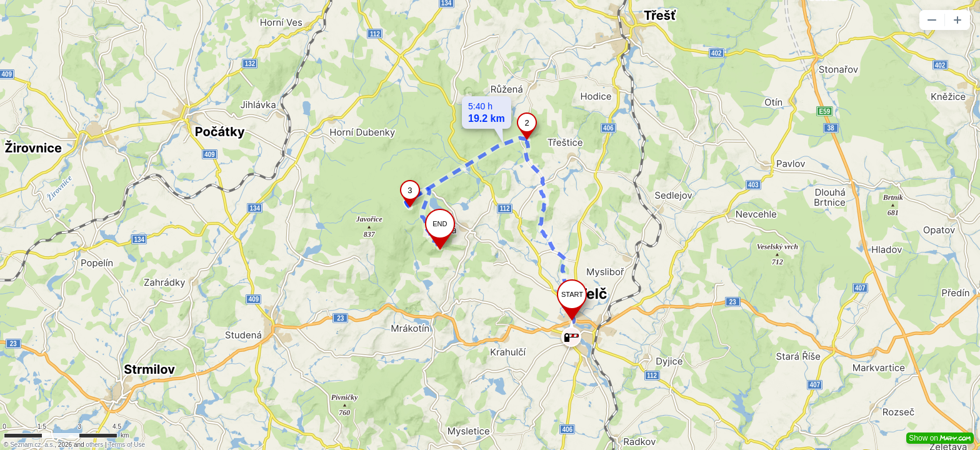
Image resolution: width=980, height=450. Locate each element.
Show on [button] (940, 438)
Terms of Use (127, 445)
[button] (932, 20)
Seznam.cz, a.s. (32, 445)
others (94, 445)
